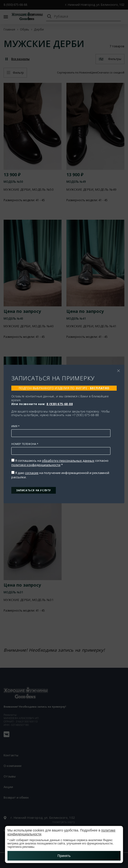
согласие (32, 473)
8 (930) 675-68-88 (60, 404)
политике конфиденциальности (36, 465)
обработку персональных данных (68, 461)
